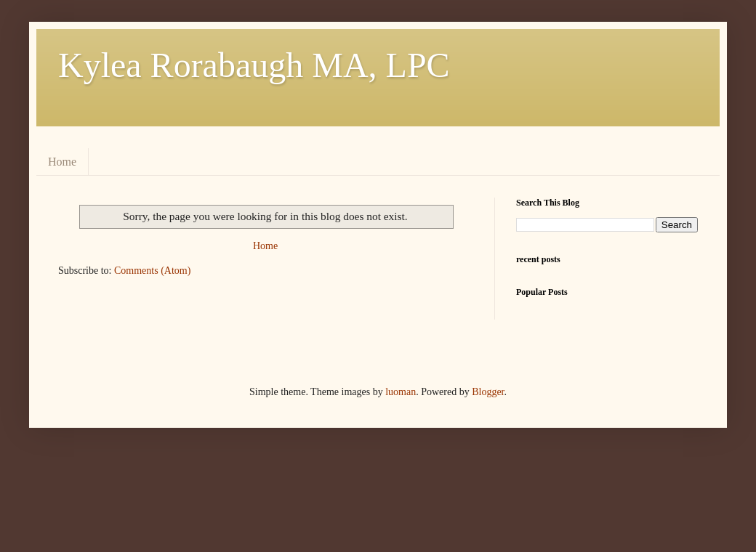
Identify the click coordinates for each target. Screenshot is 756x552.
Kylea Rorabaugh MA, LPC (254, 65)
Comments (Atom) (152, 271)
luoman (401, 392)
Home (62, 162)
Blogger (488, 392)
